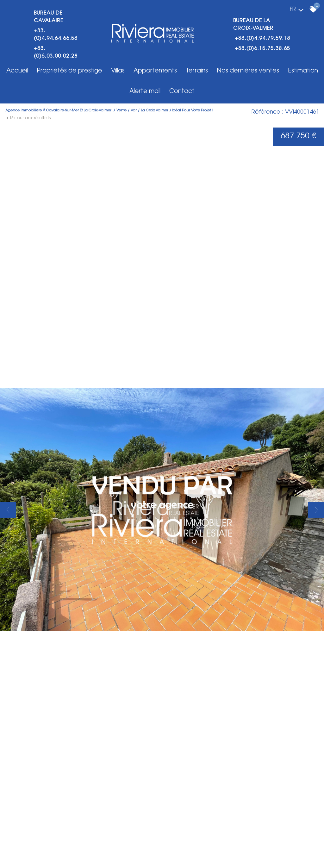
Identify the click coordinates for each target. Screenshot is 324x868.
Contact (182, 92)
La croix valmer (155, 111)
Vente (121, 111)
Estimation (303, 71)
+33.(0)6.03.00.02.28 (56, 53)
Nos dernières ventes (248, 71)
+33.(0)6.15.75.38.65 (262, 49)
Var (134, 111)
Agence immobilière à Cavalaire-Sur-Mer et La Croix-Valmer (59, 111)
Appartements (155, 71)
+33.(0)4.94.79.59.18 (262, 39)
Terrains (197, 71)
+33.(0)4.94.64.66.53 (56, 35)
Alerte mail (145, 92)
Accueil (17, 71)
